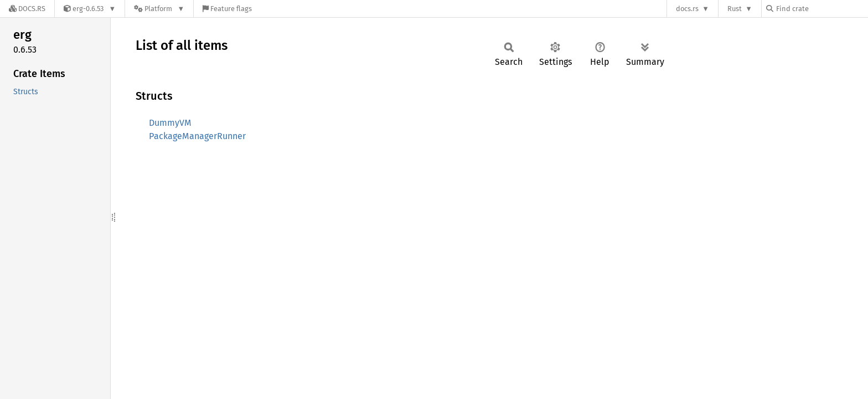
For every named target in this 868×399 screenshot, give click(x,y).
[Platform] (159, 9)
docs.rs (687, 9)
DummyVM (170, 123)
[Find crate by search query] (821, 9)
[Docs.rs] (27, 9)
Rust (735, 9)
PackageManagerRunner (197, 136)
